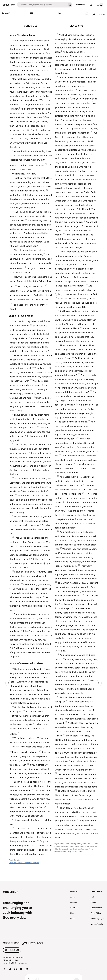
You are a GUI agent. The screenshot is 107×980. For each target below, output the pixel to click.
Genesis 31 (14, 13)
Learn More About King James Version (69, 852)
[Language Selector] (91, 5)
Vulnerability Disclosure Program (15, 963)
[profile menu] (100, 5)
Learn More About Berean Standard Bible (24, 863)
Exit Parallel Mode (102, 14)
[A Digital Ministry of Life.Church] (53, 942)
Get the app (81, 5)
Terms (17, 960)
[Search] (42, 5)
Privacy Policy (8, 960)
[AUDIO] (87, 14)
